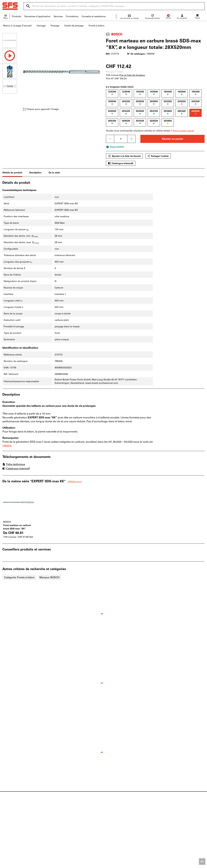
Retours (110, 823)
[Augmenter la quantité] (131, 139)
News (5, 813)
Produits (17, 16)
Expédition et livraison (118, 820)
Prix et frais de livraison (132, 75)
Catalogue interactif (121, 163)
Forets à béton (97, 26)
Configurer (60, 820)
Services (58, 16)
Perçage (55, 26)
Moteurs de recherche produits (71, 823)
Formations (72, 16)
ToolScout (60, 816)
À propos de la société (15, 827)
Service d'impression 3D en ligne (72, 830)
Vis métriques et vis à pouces (174, 813)
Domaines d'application (37, 16)
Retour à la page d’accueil (17, 26)
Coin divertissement (13, 833)
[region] (12, 73)
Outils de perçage (74, 26)
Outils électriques (167, 820)
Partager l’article (158, 156)
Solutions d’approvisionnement (72, 833)
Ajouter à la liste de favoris (124, 156)
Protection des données (181, 865)
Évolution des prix (116, 830)
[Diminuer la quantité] (110, 139)
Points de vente (11, 820)
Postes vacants (11, 823)
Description (35, 173)
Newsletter (112, 833)
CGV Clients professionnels (129, 865)
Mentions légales (104, 865)
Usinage (41, 26)
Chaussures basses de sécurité (174, 816)
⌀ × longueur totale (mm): (120, 87)
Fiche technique (14, 464)
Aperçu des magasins (14, 816)
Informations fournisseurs (120, 827)
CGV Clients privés (156, 865)
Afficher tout (75, 482)
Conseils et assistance (94, 16)
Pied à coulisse (166, 827)
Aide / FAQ (112, 816)
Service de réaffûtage (66, 827)
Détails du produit (12, 173)
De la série (54, 173)
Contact (110, 813)
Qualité (6, 830)
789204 (7, 446)
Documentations (63, 813)
